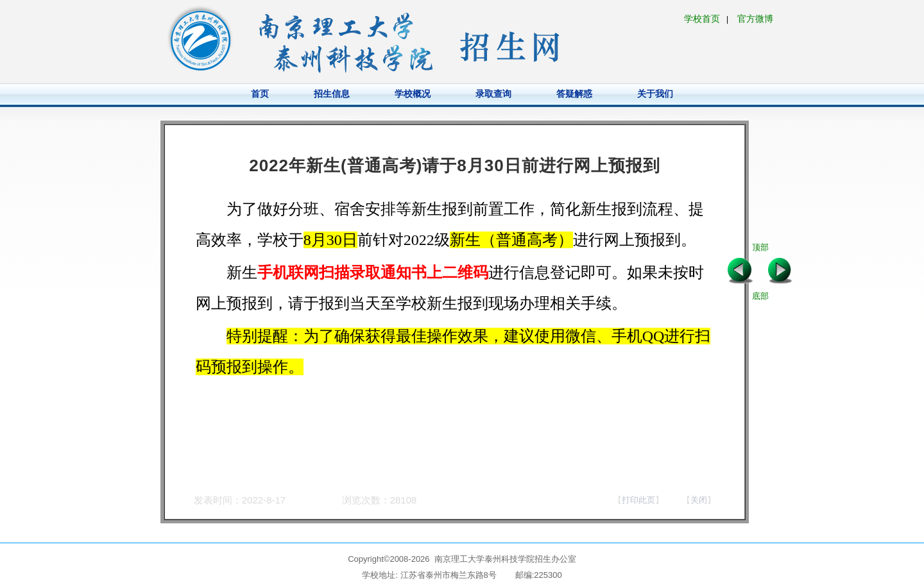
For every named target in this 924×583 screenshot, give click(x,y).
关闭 (699, 500)
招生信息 (332, 94)
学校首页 (702, 19)
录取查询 (493, 94)
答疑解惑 (574, 94)
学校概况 (413, 94)
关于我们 (655, 94)
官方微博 (755, 19)
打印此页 (638, 500)
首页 (260, 94)
